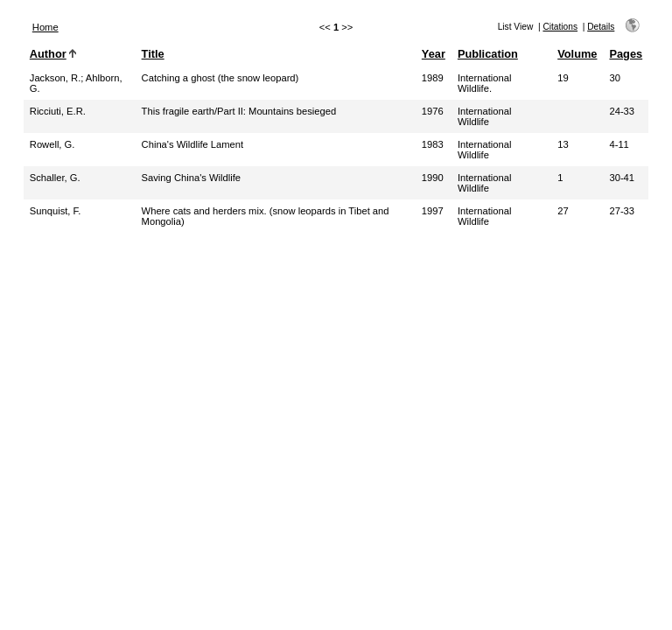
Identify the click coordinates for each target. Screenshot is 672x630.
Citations (560, 27)
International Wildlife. (485, 83)
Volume (577, 54)
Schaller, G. (55, 178)
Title (153, 54)
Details (601, 27)
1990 (433, 178)
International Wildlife (485, 116)
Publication (488, 54)
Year (434, 54)
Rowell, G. (52, 144)
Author (48, 54)
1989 (433, 78)
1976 (433, 111)
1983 (433, 144)
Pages (626, 54)
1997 (433, 211)
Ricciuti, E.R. (58, 111)
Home (45, 27)
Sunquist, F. (55, 211)
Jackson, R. (55, 78)
